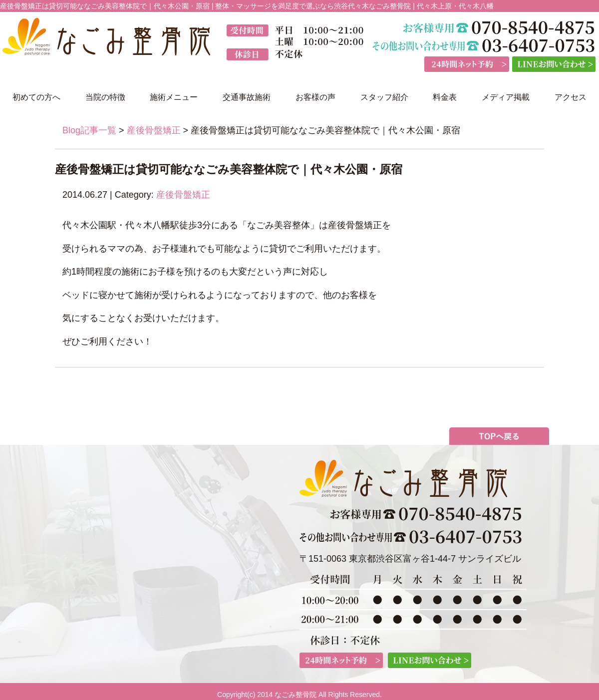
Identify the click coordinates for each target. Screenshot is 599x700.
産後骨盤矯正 (154, 130)
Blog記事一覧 (89, 130)
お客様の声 (315, 97)
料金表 (445, 97)
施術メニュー (174, 97)
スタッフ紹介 (384, 97)
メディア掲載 (506, 97)
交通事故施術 (247, 97)
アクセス (571, 97)
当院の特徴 (105, 97)
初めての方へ (36, 97)
